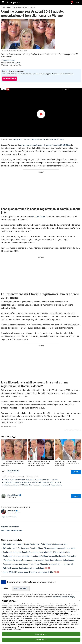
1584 (42, 606)
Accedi (78, 2)
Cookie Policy (17, 630)
